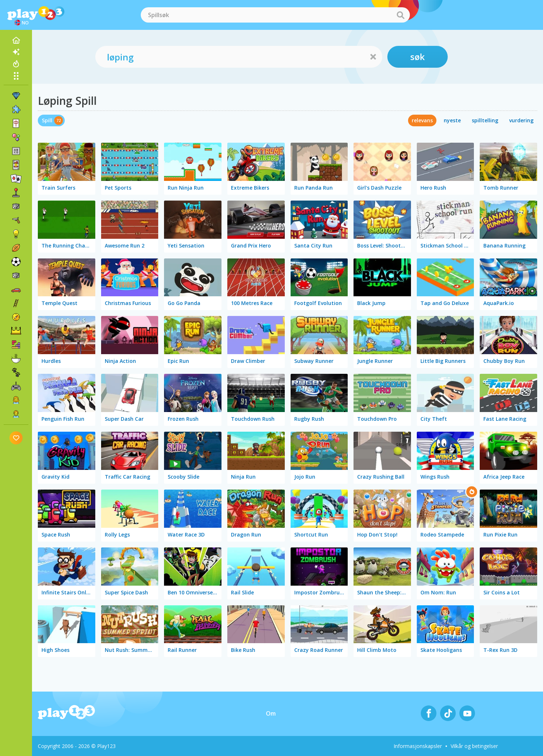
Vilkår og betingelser (474, 746)
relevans (422, 120)
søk (418, 57)
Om (271, 713)
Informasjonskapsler (418, 746)
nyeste (452, 120)
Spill (47, 120)
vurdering (521, 120)
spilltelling (485, 120)
